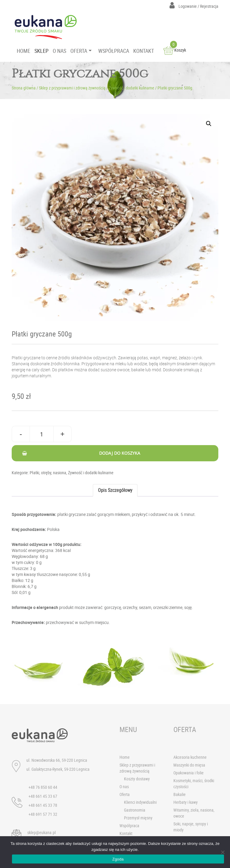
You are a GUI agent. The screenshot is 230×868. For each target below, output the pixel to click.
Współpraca (129, 826)
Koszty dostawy (137, 779)
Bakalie (180, 794)
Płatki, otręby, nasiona (48, 473)
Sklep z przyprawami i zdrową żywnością (72, 88)
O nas (124, 787)
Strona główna (24, 88)
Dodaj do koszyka (120, 453)
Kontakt (126, 833)
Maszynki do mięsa (189, 765)
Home (125, 757)
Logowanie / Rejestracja (194, 6)
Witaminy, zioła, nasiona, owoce (194, 813)
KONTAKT (144, 51)
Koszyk (175, 50)
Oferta (125, 794)
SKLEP (41, 51)
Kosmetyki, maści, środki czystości (194, 784)
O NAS (59, 51)
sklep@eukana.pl (41, 832)
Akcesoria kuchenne (190, 757)
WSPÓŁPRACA (114, 51)
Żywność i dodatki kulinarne (131, 88)
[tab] (115, 490)
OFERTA (79, 51)
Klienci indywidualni (140, 802)
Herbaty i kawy (186, 802)
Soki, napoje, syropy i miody (191, 827)
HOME (24, 51)
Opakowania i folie (189, 773)
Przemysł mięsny (138, 818)
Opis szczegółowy (115, 490)
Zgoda (118, 859)
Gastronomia (135, 810)
